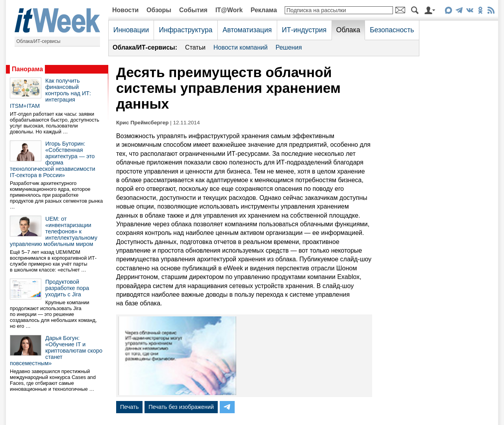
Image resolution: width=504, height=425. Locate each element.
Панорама (27, 69)
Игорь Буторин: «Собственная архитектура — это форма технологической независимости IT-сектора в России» (53, 159)
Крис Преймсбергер (142, 123)
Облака (348, 30)
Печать (129, 407)
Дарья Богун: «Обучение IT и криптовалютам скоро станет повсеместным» (56, 351)
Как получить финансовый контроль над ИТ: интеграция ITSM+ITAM (50, 93)
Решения (289, 47)
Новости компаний (241, 47)
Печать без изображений (181, 407)
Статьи (195, 47)
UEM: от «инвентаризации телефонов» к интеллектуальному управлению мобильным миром (54, 231)
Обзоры (159, 10)
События (193, 10)
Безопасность (392, 30)
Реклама (264, 10)
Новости (125, 10)
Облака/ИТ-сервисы (39, 41)
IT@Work (229, 10)
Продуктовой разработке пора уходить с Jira (67, 288)
